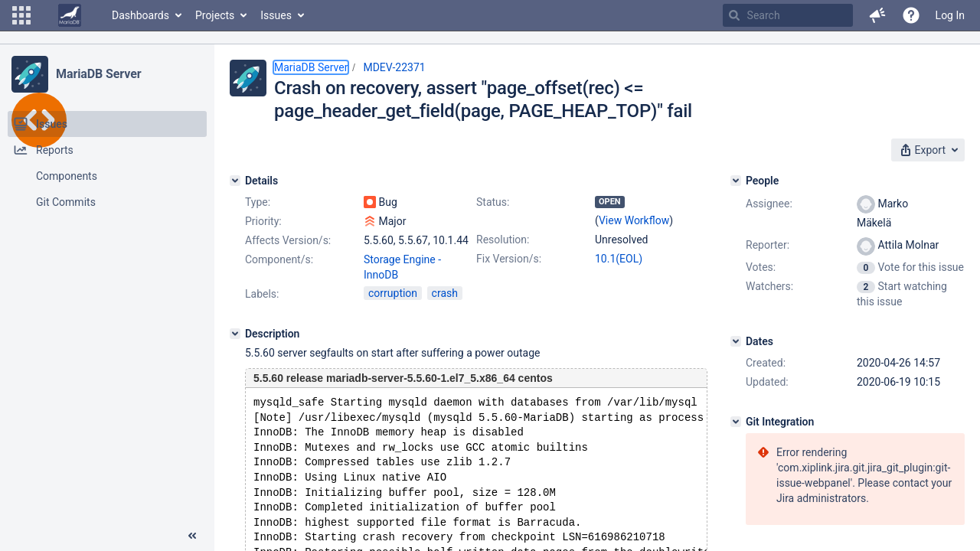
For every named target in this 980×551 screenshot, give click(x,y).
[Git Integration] (736, 422)
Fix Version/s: (509, 259)
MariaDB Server (98, 74)
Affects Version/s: (288, 240)
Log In (950, 15)
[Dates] (736, 341)
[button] (21, 15)
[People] (736, 181)
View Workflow (634, 220)
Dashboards (140, 15)
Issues (276, 15)
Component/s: (279, 259)
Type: (258, 202)
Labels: (262, 294)
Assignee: (769, 204)
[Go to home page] (70, 15)
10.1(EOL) (619, 259)
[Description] (235, 334)
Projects (215, 15)
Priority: (263, 221)
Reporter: (768, 245)
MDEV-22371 (394, 67)
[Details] (235, 181)
